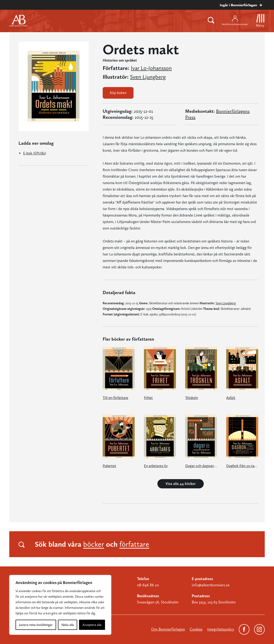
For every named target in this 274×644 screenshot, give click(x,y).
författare (134, 544)
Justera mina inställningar (36, 625)
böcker (94, 544)
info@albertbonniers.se (211, 585)
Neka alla (68, 625)
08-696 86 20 (148, 585)
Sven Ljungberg (148, 77)
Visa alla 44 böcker (181, 484)
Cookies (196, 629)
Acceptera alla (92, 625)
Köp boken (118, 93)
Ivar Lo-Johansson (151, 68)
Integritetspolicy (221, 629)
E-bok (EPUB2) (35, 153)
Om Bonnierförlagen (168, 629)
